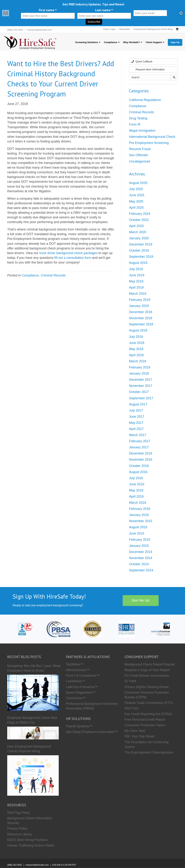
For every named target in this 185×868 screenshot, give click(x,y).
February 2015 (140, 540)
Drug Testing (138, 118)
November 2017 (141, 386)
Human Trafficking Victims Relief (31, 845)
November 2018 (141, 318)
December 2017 (141, 380)
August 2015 (138, 527)
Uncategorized (139, 161)
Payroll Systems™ (79, 726)
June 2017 (137, 417)
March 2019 (138, 294)
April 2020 (136, 226)
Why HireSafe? (132, 42)
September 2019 (141, 257)
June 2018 (137, 343)
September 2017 (141, 398)
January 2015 (139, 546)
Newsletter (125, 29)
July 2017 (136, 410)
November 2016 (141, 460)
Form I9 (135, 124)
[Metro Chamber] (161, 629)
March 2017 (138, 435)
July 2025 (136, 189)
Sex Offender (139, 155)
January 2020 (139, 238)
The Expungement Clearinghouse (149, 752)
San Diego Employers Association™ (92, 732)
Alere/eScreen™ (78, 670)
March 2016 (138, 503)
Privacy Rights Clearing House (147, 687)
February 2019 (140, 300)
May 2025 (136, 201)
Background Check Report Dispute (149, 664)
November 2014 (141, 558)
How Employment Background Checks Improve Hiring (29, 749)
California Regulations (145, 100)
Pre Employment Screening (149, 143)
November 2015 (141, 521)
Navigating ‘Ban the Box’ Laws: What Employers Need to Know (34, 668)
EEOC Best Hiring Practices (27, 840)
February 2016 (140, 509)
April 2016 (136, 496)
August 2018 (138, 330)
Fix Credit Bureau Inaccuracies (147, 676)
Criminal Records (53, 275)
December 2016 (141, 453)
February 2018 (140, 367)
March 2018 (138, 361)
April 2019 (136, 287)
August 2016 (138, 472)
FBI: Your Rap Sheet (139, 736)
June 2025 (137, 195)
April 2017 (136, 429)
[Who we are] (92, 629)
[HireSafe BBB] (24, 629)
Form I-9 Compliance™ (83, 676)
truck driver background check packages (68, 253)
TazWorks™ (75, 664)
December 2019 (141, 244)
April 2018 (136, 355)
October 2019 (139, 250)
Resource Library (20, 834)
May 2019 (136, 281)
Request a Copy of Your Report (147, 670)
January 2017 (139, 447)
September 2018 (141, 324)
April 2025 (136, 208)
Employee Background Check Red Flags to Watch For (32, 720)
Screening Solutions (87, 42)
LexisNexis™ (75, 681)
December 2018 (141, 312)
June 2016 (137, 484)
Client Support (154, 42)
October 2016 (139, 466)
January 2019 (139, 306)
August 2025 (138, 183)
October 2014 (139, 564)
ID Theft (130, 681)
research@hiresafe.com (40, 30)
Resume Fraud (140, 149)
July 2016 (136, 478)
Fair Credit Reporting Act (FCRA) (148, 714)
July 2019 (136, 269)
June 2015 (137, 533)
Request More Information (148, 69)
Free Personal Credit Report (145, 720)
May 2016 (136, 490)
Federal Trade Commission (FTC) (149, 703)
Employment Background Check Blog (153, 29)
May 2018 (136, 349)
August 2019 (138, 263)
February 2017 (140, 441)
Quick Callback (142, 61)
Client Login (109, 29)
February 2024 (140, 214)
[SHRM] (127, 629)
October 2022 (139, 220)
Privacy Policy (17, 829)
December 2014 (141, 552)
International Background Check (152, 137)
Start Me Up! (141, 600)
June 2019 (137, 275)
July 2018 (136, 337)
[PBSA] (58, 629)
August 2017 (138, 404)
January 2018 (139, 373)
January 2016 (139, 515)
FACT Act (131, 708)
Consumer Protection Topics (145, 725)
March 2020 (138, 232)
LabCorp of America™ (82, 687)
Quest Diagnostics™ (81, 693)
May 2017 (136, 423)
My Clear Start (135, 731)
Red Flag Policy (19, 813)
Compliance (111, 42)
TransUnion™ (76, 698)
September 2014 (141, 570)
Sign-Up (175, 42)
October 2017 (139, 392)
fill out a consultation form (73, 258)
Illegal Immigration (142, 131)
